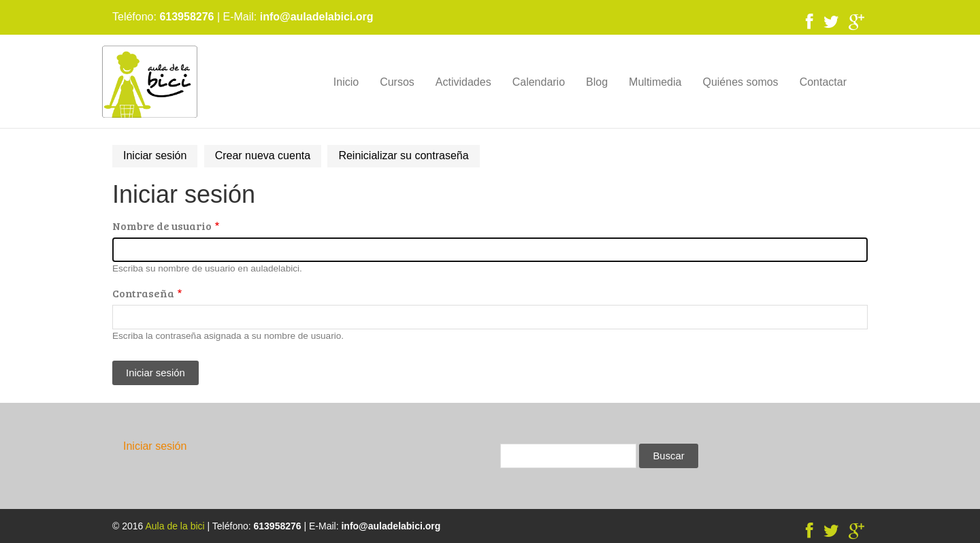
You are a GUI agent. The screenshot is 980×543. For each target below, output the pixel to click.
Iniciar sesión (160, 158)
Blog (597, 82)
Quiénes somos (740, 82)
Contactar (823, 82)
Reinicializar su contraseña (403, 155)
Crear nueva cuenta (263, 155)
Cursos (397, 82)
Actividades (463, 82)
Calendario (539, 82)
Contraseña (143, 293)
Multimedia (655, 82)
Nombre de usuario (162, 226)
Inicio (346, 82)
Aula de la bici (175, 526)
